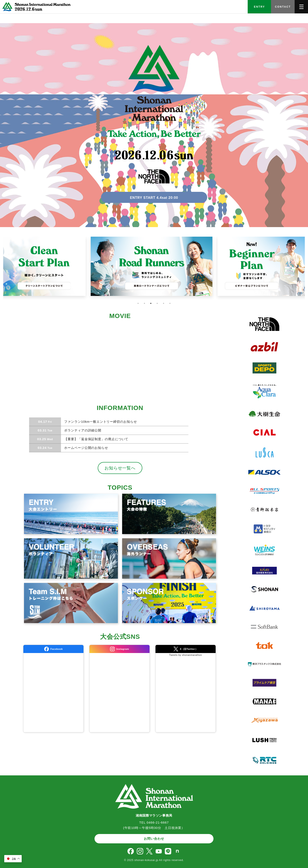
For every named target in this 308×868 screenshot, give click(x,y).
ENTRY (259, 7)
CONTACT (283, 7)
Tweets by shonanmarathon (185, 655)
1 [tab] (138, 303)
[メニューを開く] (301, 7)
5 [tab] (164, 303)
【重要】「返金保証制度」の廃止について (96, 439)
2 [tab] (144, 303)
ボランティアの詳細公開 (82, 430)
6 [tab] (170, 303)
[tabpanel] (154, 269)
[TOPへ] (36, 7)
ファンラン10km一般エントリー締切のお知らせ (100, 422)
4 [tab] (157, 303)
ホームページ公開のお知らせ (86, 448)
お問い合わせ (154, 839)
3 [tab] (151, 303)
